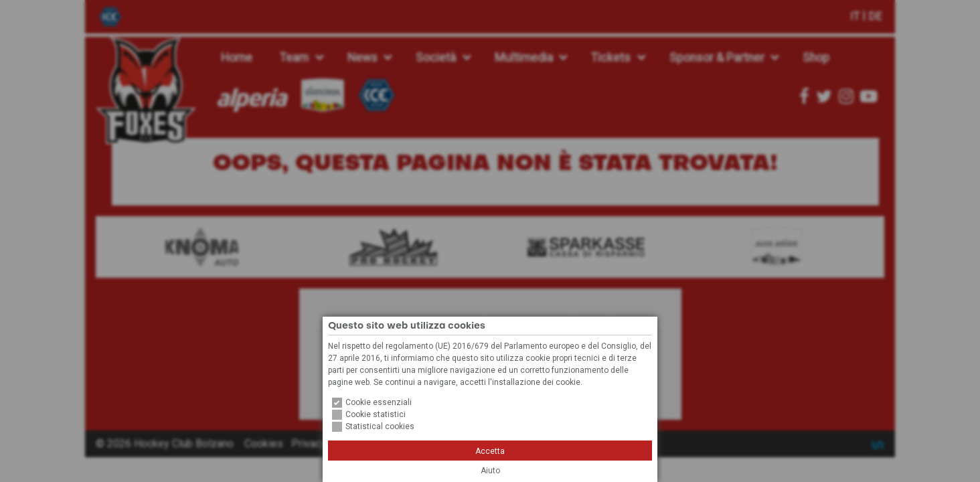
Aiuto (490, 471)
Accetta (490, 451)
